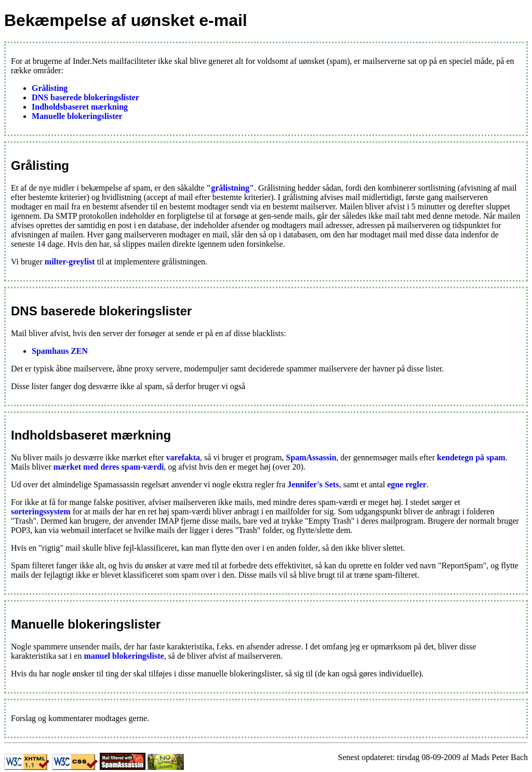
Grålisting (50, 88)
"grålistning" (230, 188)
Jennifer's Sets (313, 484)
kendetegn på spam (471, 457)
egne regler (407, 484)
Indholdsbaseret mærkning (80, 107)
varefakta (183, 457)
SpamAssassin (311, 457)
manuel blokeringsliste (124, 656)
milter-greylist (70, 262)
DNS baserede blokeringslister (85, 97)
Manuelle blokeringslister (77, 116)
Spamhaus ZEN (60, 351)
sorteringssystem (41, 511)
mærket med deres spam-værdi (109, 467)
